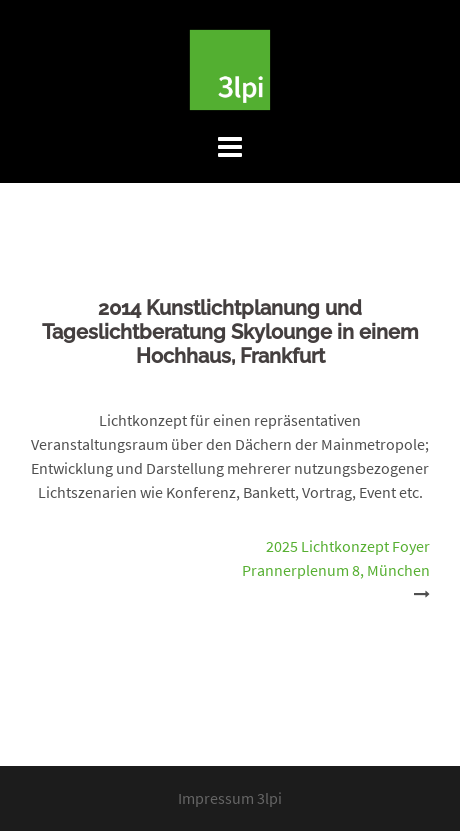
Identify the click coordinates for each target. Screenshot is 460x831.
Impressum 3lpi (230, 798)
